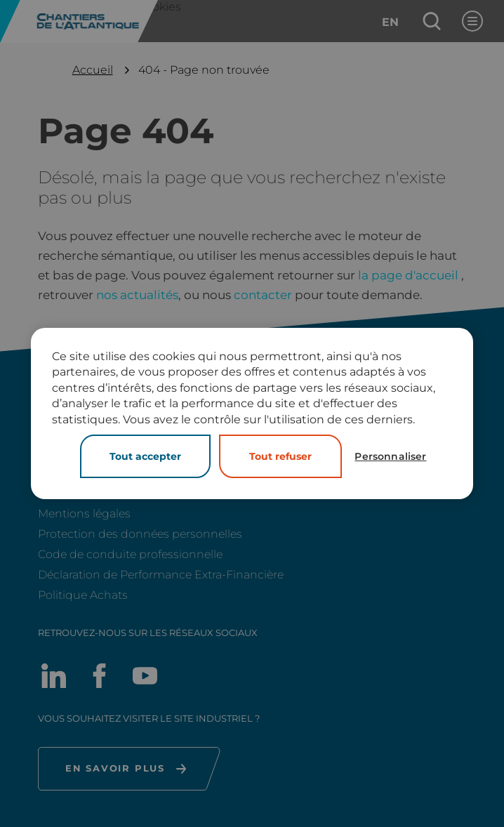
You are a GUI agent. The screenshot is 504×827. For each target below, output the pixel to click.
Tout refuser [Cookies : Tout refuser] (280, 456)
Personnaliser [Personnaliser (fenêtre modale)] (390, 456)
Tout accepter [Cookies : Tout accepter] (145, 456)
